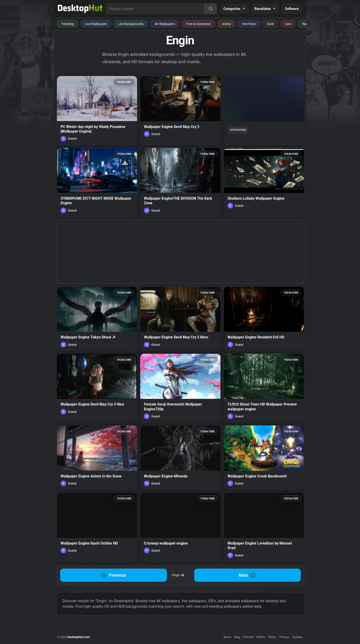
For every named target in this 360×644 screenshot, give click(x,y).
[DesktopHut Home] (80, 9)
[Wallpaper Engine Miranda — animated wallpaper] (180, 457)
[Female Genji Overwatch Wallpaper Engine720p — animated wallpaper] (180, 388)
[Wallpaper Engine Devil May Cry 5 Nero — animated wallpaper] (180, 319)
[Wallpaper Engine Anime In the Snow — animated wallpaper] (97, 457)
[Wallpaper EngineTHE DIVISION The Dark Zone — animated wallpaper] (180, 182)
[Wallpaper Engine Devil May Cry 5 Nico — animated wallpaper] (97, 388)
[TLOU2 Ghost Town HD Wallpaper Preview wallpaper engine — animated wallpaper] (264, 388)
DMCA (261, 637)
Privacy (284, 637)
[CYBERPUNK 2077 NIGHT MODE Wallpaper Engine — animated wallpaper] (97, 182)
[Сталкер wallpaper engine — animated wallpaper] (180, 527)
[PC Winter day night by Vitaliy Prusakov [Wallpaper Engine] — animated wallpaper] (97, 110)
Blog (237, 637)
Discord (248, 637)
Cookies (297, 637)
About (227, 637)
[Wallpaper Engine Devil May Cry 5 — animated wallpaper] (180, 110)
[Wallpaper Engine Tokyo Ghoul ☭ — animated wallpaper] (97, 319)
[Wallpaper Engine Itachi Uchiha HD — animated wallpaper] (97, 527)
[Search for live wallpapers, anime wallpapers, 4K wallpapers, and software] (155, 9)
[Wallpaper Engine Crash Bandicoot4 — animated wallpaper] (264, 457)
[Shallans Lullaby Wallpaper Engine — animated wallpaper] (264, 182)
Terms (272, 637)
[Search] (211, 9)
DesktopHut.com (79, 637)
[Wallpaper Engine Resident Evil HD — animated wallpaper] (264, 319)
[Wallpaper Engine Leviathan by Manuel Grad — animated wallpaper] (264, 527)
